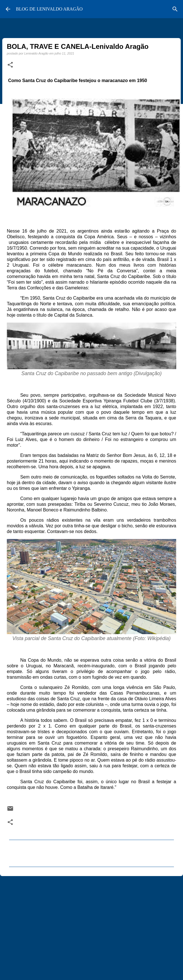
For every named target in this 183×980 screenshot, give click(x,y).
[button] (10, 65)
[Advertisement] (90, 924)
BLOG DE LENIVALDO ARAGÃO (49, 9)
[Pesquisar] (175, 9)
